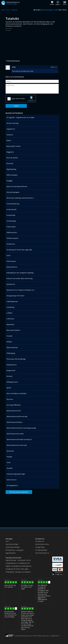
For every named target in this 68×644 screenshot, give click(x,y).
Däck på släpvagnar (13, 192)
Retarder (10, 376)
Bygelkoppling (11, 169)
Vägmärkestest (11, 553)
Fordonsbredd (11, 209)
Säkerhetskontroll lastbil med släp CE (19, 439)
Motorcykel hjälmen (13, 330)
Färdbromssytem (12, 238)
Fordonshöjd (11, 215)
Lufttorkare (10, 319)
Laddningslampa (12, 301)
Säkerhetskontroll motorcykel (17, 445)
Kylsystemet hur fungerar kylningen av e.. (21, 290)
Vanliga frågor (40, 547)
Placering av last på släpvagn (16, 359)
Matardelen (10, 324)
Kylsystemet (11, 284)
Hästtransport (11, 261)
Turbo (8, 462)
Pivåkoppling (11, 353)
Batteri (9, 140)
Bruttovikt (10, 163)
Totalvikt (14, 10)
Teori (8, 10)
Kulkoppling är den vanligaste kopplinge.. (20, 273)
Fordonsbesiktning (13, 204)
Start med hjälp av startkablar (17, 393)
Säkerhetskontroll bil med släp (17, 416)
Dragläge (10, 181)
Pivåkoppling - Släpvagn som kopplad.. (18, 572)
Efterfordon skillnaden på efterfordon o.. (20, 198)
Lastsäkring (10, 307)
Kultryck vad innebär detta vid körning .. (20, 278)
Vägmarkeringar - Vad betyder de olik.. (18, 560)
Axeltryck (10, 135)
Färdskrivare (11, 244)
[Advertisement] (32, 45)
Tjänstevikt (10, 451)
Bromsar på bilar (12, 158)
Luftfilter (9, 313)
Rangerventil (11, 370)
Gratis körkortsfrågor (13, 547)
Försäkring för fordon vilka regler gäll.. (19, 250)
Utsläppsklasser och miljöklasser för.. (18, 563)
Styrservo (10, 399)
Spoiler (9, 388)
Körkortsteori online (42, 544)
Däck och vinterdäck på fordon (17, 186)
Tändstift (9, 468)
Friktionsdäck (11, 227)
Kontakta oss (40, 541)
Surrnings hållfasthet (14, 405)
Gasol (8, 255)
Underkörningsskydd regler (16, 474)
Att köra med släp (13, 123)
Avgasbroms (11, 129)
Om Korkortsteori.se (42, 553)
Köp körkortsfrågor (12, 544)
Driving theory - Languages (15, 550)
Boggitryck (10, 152)
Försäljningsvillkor (41, 550)
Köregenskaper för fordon (15, 296)
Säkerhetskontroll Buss (14, 422)
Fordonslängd (11, 221)
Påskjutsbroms (12, 365)
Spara (16, 106)
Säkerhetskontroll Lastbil (15, 434)
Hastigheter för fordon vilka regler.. (17, 569)
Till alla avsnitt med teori (19, 492)
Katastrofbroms (12, 267)
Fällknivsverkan (12, 232)
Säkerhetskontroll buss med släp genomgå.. (21, 428)
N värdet (9, 336)
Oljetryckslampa (12, 347)
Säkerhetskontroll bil (14, 411)
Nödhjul (9, 342)
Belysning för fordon (14, 146)
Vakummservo (11, 480)
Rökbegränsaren (12, 382)
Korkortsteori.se (28, 636)
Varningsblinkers (12, 485)
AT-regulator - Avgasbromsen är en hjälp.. (21, 117)
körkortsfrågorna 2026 (50, 10)
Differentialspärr (12, 175)
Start (3, 10)
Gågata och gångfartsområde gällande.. (19, 566)
